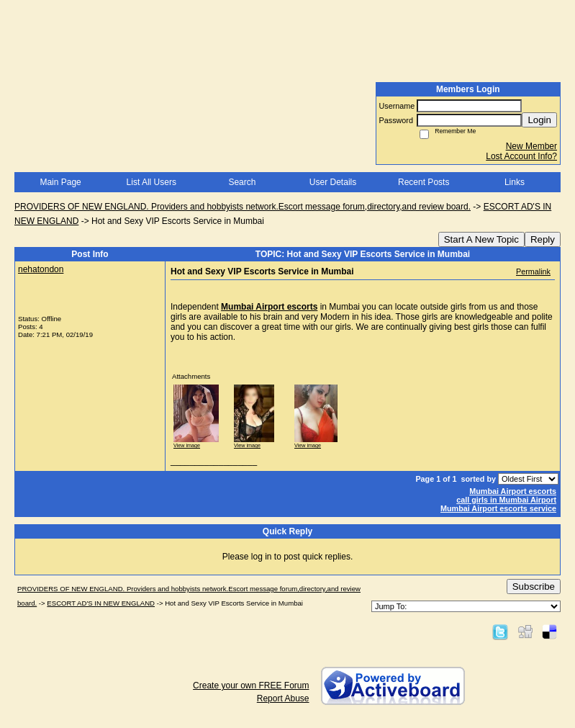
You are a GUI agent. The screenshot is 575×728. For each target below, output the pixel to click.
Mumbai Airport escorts (269, 307)
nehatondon (41, 269)
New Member (531, 146)
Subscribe (534, 587)
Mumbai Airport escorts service (498, 508)
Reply (543, 239)
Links (515, 182)
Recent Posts (424, 182)
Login (539, 120)
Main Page (60, 182)
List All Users (151, 182)
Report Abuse (283, 698)
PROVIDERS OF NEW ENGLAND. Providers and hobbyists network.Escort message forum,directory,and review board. (243, 207)
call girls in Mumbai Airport (506, 500)
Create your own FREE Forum (251, 686)
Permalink (533, 271)
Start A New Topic (481, 239)
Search (242, 182)
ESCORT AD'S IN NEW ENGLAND (101, 603)
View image (187, 445)
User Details (333, 182)
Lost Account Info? (521, 156)
